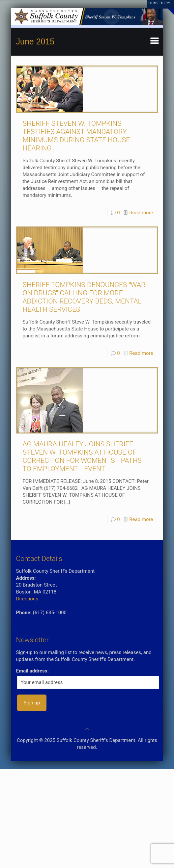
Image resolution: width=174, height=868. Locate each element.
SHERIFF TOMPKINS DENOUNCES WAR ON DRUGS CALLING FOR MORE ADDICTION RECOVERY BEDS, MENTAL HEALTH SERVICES (84, 297)
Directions (27, 599)
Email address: (32, 671)
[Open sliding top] (167, 7)
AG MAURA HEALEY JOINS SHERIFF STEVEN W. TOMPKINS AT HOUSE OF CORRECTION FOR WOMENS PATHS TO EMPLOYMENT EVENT (82, 456)
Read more (141, 213)
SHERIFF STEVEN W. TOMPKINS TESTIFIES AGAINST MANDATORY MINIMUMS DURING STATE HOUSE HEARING (76, 136)
